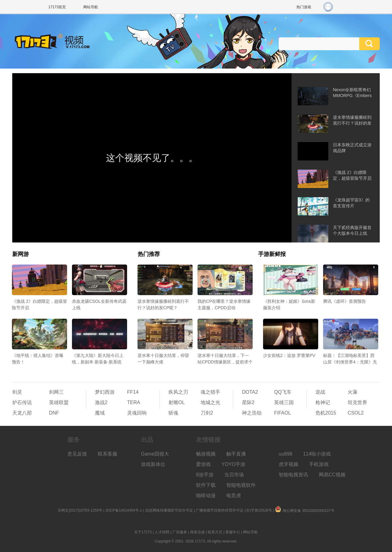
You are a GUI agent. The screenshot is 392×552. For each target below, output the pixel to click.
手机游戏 (319, 464)
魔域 (100, 413)
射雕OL (177, 402)
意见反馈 (77, 454)
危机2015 (326, 413)
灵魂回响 (137, 413)
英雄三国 (284, 402)
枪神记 (323, 402)
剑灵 (17, 392)
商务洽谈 (198, 532)
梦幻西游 (105, 392)
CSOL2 (356, 413)
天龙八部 (22, 413)
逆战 (320, 392)
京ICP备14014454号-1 (124, 510)
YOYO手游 (233, 464)
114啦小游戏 (317, 454)
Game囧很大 (155, 454)
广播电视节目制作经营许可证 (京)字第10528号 (234, 510)
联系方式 (215, 532)
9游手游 (205, 475)
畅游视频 (206, 454)
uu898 (286, 454)
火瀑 (352, 392)
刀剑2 (207, 413)
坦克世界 (357, 402)
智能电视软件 (241, 485)
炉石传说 (22, 402)
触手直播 (236, 454)
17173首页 (57, 7)
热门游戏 (304, 7)
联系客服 (107, 454)
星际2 (248, 402)
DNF (54, 413)
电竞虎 (234, 496)
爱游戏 (203, 464)
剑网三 (56, 392)
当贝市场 (234, 475)
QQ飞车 (283, 392)
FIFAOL (283, 413)
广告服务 (180, 532)
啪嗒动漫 (206, 496)
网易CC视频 (332, 475)
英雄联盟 (59, 402)
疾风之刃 (178, 392)
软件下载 (206, 485)
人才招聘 (162, 532)
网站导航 (91, 7)
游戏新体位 (153, 464)
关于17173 (143, 532)
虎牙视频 (288, 464)
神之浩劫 (252, 413)
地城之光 (210, 402)
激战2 (101, 402)
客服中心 (233, 532)
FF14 (133, 392)
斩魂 (173, 413)
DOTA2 (250, 392)
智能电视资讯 (293, 475)
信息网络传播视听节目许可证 (169, 510)
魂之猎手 (210, 392)
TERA (134, 402)
